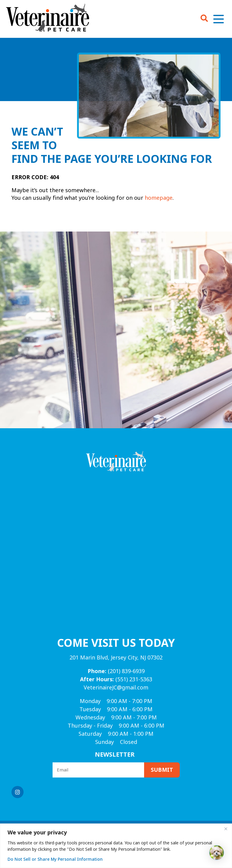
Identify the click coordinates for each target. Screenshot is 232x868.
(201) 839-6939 (116, 671)
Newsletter (115, 755)
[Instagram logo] (18, 792)
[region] (116, 846)
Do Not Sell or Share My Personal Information (55, 859)
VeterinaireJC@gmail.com (116, 688)
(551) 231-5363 (116, 679)
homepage (159, 198)
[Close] (226, 829)
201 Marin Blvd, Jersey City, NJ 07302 (116, 658)
